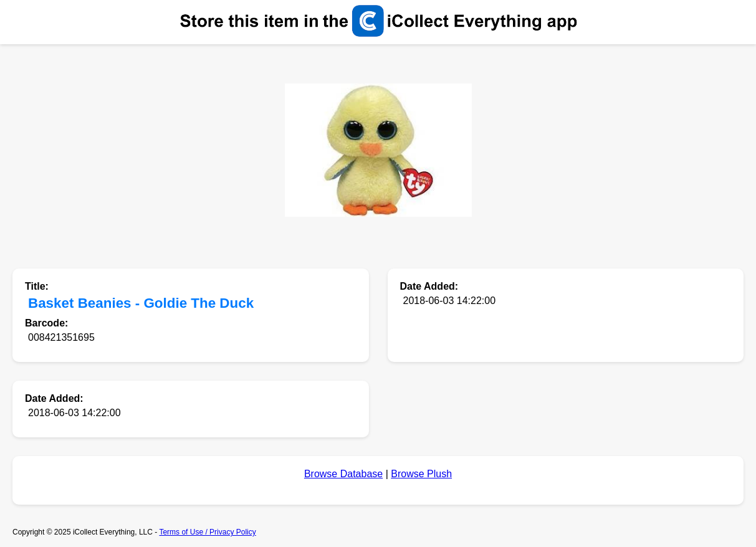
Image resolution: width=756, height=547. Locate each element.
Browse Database (343, 474)
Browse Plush (421, 474)
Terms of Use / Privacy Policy (207, 532)
